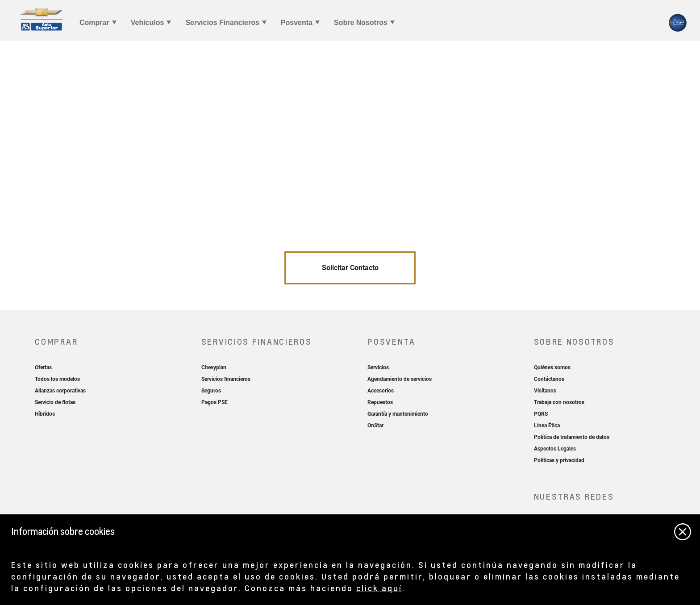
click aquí (379, 588)
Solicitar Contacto (350, 268)
